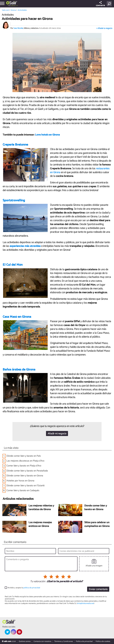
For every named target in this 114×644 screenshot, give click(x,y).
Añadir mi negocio (57, 434)
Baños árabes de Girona (19, 370)
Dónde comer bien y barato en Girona (25, 476)
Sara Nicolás (18, 28)
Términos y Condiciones (64, 641)
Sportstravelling (14, 200)
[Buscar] (110, 4)
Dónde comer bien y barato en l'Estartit (26, 486)
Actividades (22, 10)
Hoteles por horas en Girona (20, 481)
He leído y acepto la (24, 588)
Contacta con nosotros (42, 641)
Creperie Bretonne (15, 145)
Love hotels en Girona (47, 135)
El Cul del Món (13, 265)
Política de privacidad (84, 641)
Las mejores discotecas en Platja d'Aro (25, 461)
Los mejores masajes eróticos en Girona (40, 524)
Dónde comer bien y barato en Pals (24, 456)
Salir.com (5, 10)
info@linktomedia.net (85, 603)
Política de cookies (103, 641)
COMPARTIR (100, 4)
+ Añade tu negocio (104, 28)
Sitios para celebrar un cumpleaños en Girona (97, 524)
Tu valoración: (38, 582)
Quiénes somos (25, 641)
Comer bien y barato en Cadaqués (23, 490)
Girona (13, 6)
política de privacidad (32, 588)
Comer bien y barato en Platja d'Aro (24, 466)
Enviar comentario (98, 589)
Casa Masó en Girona (17, 317)
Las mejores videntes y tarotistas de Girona (41, 508)
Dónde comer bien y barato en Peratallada (27, 471)
